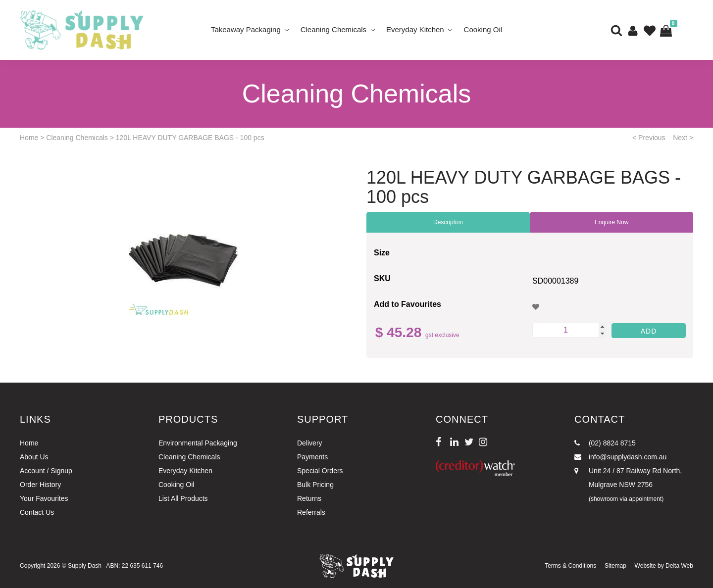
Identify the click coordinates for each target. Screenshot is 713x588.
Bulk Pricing (315, 485)
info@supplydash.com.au (620, 457)
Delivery (310, 443)
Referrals (311, 512)
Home (29, 138)
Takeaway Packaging (246, 29)
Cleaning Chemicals (333, 29)
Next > (683, 138)
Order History (40, 485)
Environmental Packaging (198, 443)
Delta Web (679, 566)
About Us (34, 457)
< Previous (649, 138)
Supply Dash (85, 566)
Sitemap (615, 566)
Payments (312, 457)
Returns (309, 498)
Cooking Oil (483, 29)
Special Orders (320, 471)
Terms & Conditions (570, 566)
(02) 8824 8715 (605, 443)
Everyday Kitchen (415, 29)
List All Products (183, 498)
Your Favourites (44, 498)
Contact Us (37, 512)
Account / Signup (46, 471)
